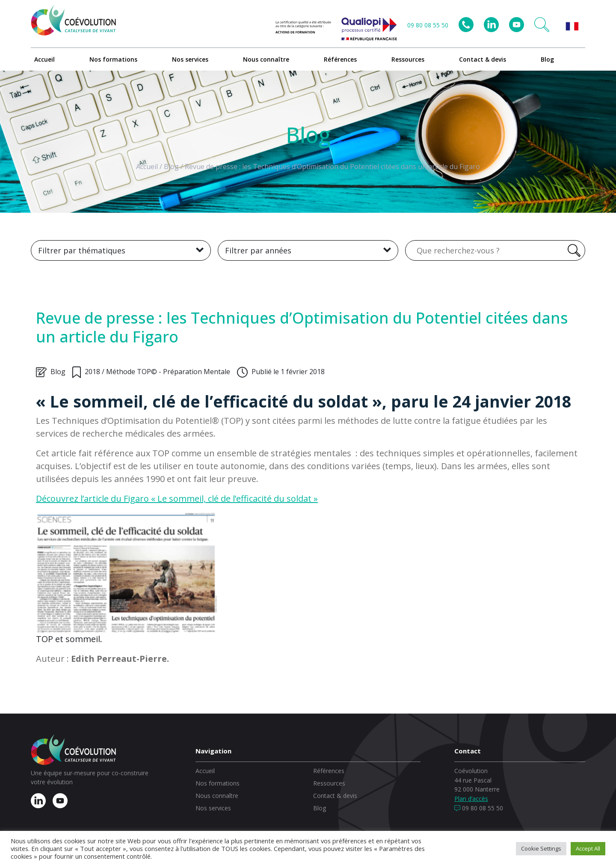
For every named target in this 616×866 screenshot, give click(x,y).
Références (340, 59)
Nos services (190, 59)
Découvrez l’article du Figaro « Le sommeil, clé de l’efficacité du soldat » (177, 498)
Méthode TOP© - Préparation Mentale (168, 372)
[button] (542, 25)
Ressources (408, 59)
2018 (92, 372)
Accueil (44, 59)
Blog (547, 59)
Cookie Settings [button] (541, 848)
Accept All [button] (588, 848)
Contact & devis (483, 59)
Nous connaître (266, 59)
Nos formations (113, 59)
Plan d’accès (471, 799)
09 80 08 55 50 (428, 25)
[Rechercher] (573, 250)
